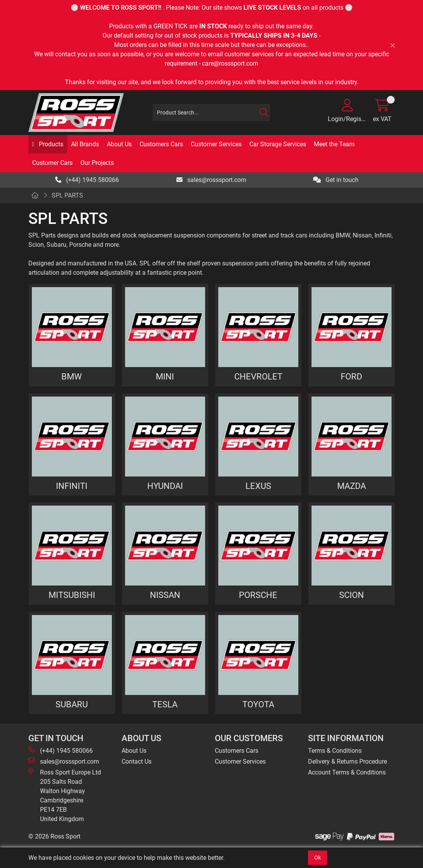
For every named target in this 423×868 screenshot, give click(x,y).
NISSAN (165, 595)
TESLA (165, 704)
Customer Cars (52, 163)
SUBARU (72, 704)
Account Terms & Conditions (347, 772)
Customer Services (216, 144)
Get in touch (336, 180)
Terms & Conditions (335, 751)
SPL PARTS (67, 195)
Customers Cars (161, 144)
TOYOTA (258, 704)
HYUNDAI (165, 486)
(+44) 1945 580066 (87, 180)
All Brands (85, 144)
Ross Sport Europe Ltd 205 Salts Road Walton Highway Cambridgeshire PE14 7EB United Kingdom (65, 795)
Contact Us (137, 761)
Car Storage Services (278, 144)
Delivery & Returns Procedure (347, 761)
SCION (352, 595)
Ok (318, 858)
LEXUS (258, 486)
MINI (165, 376)
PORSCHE (258, 595)
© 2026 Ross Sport (54, 836)
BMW (72, 376)
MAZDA (352, 486)
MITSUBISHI (72, 595)
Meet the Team (334, 144)
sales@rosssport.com (211, 180)
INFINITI (72, 486)
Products (50, 144)
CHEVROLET (258, 376)
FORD (351, 376)
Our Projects (97, 163)
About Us (119, 144)
